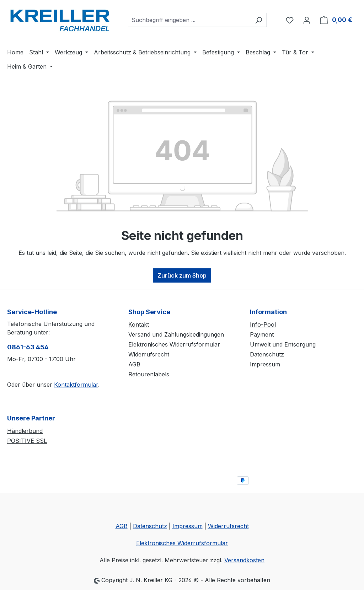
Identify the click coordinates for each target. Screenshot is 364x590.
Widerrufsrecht (149, 354)
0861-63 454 (28, 347)
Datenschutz (267, 354)
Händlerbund (25, 431)
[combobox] (189, 20)
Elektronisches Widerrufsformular (174, 344)
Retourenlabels (149, 374)
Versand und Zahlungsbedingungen (176, 334)
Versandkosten (244, 560)
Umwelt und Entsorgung (283, 344)
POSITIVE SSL (27, 441)
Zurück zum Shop (182, 275)
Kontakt (139, 324)
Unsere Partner (31, 418)
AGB (134, 364)
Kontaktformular (76, 385)
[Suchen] (259, 20)
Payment (262, 334)
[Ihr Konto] (307, 20)
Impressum (265, 364)
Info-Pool (263, 324)
